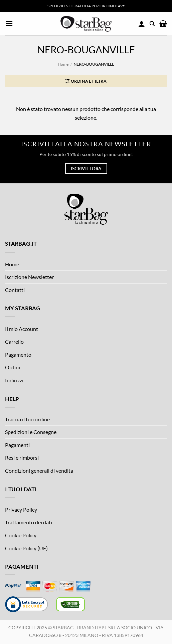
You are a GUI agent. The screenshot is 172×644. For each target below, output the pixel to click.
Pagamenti (17, 445)
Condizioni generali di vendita (39, 470)
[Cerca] (152, 24)
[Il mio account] (142, 24)
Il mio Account (22, 329)
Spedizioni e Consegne (31, 432)
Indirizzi (14, 380)
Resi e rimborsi (22, 457)
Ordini (13, 367)
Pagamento (18, 354)
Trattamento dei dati (29, 522)
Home (63, 64)
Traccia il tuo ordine (27, 419)
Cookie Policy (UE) (26, 548)
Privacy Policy (21, 509)
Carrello (14, 341)
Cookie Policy (21, 535)
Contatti (15, 290)
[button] (9, 23)
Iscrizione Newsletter (29, 277)
